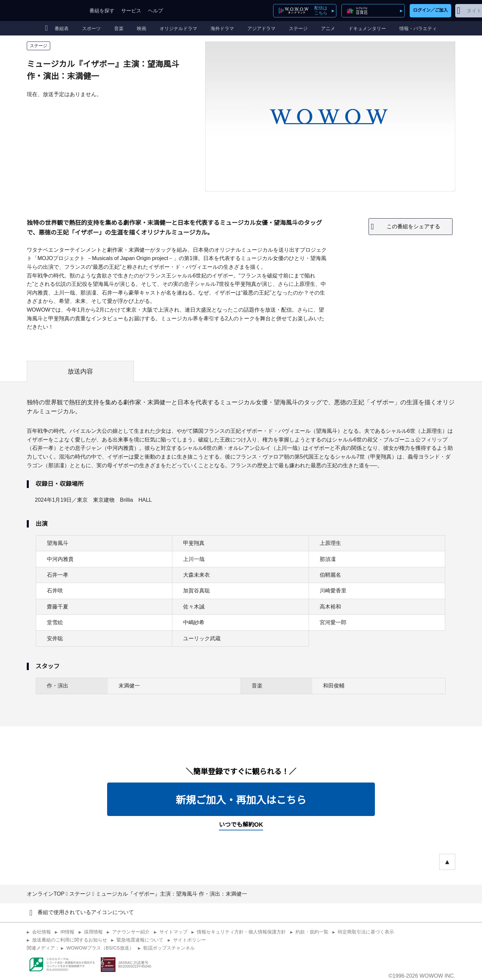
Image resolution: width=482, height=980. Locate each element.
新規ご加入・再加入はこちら (241, 800)
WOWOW (51, 11)
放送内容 (80, 371)
